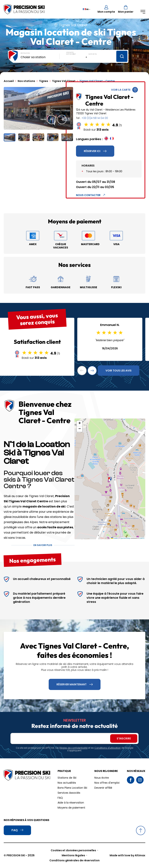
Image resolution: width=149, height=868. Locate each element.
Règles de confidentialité (73, 748)
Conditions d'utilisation (108, 748)
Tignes (44, 81)
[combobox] (40, 57)
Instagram (140, 780)
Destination (25, 53)
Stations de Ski (67, 778)
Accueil (9, 81)
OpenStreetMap (125, 538)
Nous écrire (102, 778)
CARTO (142, 538)
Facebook (131, 780)
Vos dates (70, 52)
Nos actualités (67, 783)
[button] (52, 119)
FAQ (60, 798)
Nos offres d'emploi (107, 783)
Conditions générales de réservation (74, 860)
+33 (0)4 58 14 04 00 (95, 118)
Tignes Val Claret (64, 81)
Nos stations (26, 81)
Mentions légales (73, 855)
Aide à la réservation (71, 803)
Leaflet (114, 538)
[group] (38, 108)
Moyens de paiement (71, 808)
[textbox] (40, 57)
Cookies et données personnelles (73, 850)
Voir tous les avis (119, 371)
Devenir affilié (103, 788)
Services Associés (69, 793)
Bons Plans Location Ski (72, 788)
